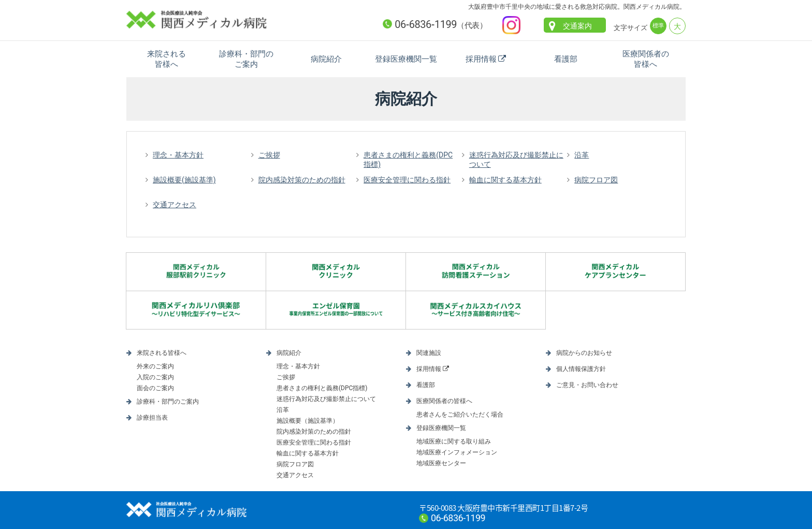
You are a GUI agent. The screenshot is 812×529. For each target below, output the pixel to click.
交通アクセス (175, 205)
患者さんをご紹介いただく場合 (460, 414)
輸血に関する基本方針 (505, 180)
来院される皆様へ (166, 59)
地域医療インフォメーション (457, 452)
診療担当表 (152, 418)
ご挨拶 (269, 155)
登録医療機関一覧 (406, 59)
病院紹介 (326, 59)
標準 (658, 26)
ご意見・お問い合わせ (587, 385)
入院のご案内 (155, 377)
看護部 (566, 59)
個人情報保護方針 (581, 369)
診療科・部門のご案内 (246, 59)
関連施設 (429, 353)
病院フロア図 (596, 180)
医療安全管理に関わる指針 (407, 180)
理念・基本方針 (178, 155)
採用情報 (481, 59)
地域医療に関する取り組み (454, 441)
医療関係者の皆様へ (646, 59)
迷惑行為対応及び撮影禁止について (516, 160)
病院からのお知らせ (584, 353)
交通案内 (577, 26)
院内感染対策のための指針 (302, 180)
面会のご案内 (155, 388)
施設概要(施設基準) (184, 180)
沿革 (582, 155)
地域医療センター (441, 463)
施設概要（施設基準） (308, 421)
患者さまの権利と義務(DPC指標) (408, 160)
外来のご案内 (155, 366)
